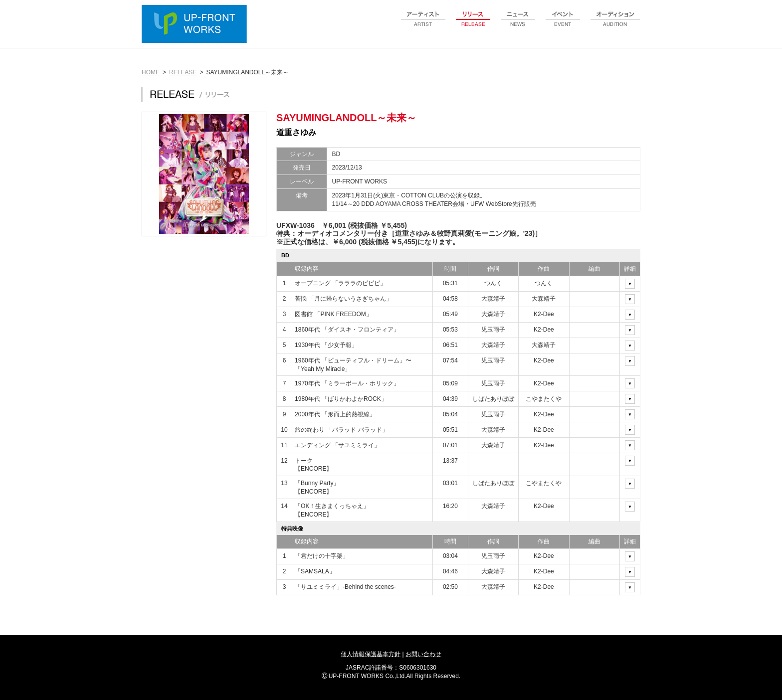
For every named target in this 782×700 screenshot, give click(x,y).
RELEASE (183, 72)
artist (423, 24)
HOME (151, 72)
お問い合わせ (423, 654)
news (518, 24)
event (563, 24)
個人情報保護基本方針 (371, 654)
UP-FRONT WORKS (196, 25)
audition (615, 24)
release (473, 24)
